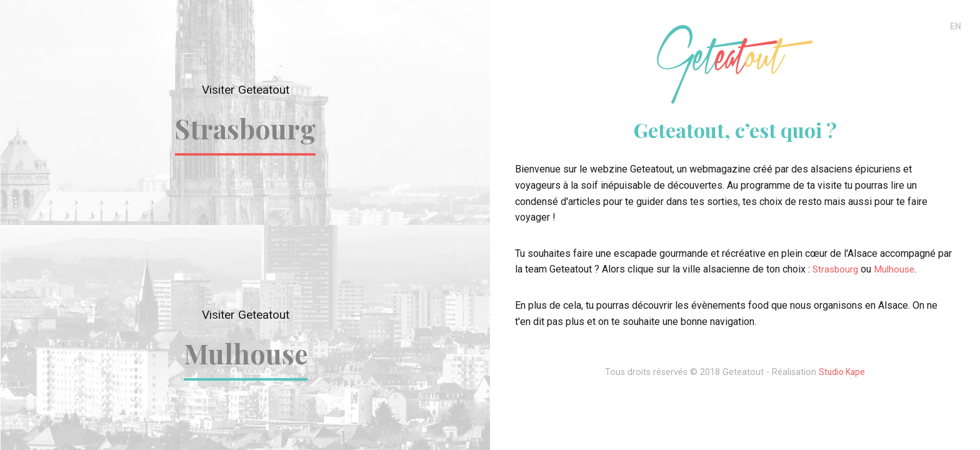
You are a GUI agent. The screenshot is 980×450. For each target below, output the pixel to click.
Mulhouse (245, 353)
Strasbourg (245, 128)
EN (955, 27)
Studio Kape (842, 372)
